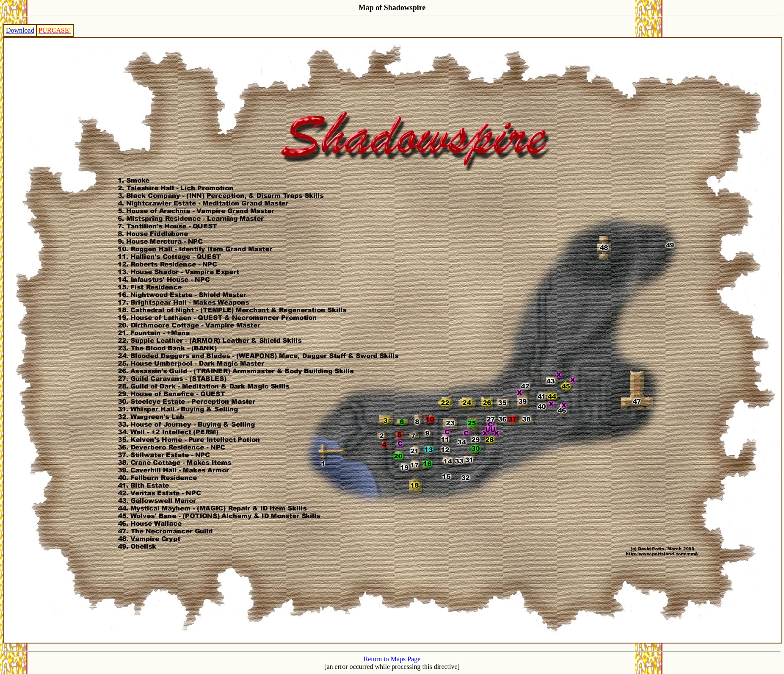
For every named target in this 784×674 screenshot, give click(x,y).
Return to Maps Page (392, 659)
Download (20, 30)
